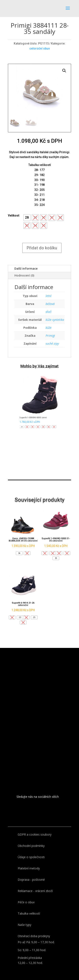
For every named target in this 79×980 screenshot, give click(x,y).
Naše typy (24, 925)
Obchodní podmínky (31, 846)
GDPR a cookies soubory (35, 834)
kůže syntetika (55, 320)
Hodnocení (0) (24, 275)
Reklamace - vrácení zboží (35, 891)
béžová (50, 304)
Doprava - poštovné (31, 880)
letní (49, 296)
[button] (27, 218)
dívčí (49, 312)
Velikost (14, 215)
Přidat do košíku (42, 248)
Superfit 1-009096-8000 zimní (33, 418)
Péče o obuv (26, 902)
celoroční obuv (40, 48)
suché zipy (52, 343)
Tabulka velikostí (29, 913)
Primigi (50, 336)
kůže (49, 328)
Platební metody (29, 868)
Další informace (26, 268)
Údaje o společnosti (31, 857)
